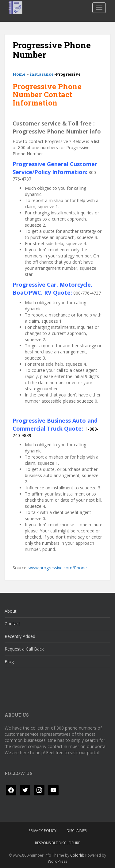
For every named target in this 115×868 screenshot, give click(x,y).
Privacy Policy (42, 831)
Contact (12, 624)
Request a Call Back (24, 649)
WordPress (57, 861)
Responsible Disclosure (57, 843)
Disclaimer (77, 831)
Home (19, 74)
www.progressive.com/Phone (58, 568)
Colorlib (77, 855)
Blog (9, 661)
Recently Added (20, 636)
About (11, 611)
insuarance (42, 74)
